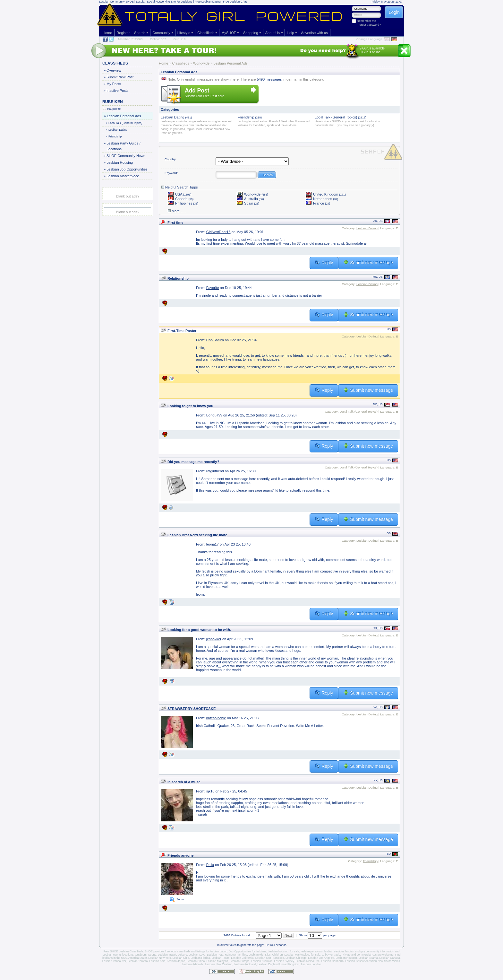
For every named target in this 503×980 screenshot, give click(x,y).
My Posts (114, 84)
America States (138, 958)
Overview (114, 70)
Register (123, 33)
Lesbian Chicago (296, 958)
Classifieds (206, 33)
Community (161, 33)
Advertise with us (315, 33)
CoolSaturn (215, 340)
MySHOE (229, 33)
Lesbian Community (112, 2)
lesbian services (334, 951)
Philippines (183, 203)
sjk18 (210, 791)
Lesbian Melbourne (307, 961)
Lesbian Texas (220, 958)
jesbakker (214, 639)
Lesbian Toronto (138, 961)
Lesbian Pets (215, 955)
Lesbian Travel (167, 955)
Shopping (251, 33)
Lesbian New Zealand (219, 964)
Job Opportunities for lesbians (248, 951)
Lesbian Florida (200, 958)
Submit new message (368, 262)
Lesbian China (196, 961)
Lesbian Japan (176, 961)
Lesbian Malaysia (217, 961)
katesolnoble (216, 718)
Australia (250, 199)
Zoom (180, 899)
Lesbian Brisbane (356, 961)
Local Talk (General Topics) (124, 123)
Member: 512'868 (130, 39)
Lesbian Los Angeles (321, 958)
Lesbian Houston (346, 958)
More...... (177, 211)
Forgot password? (369, 25)
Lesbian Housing (119, 162)
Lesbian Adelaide (193, 964)
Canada (181, 199)
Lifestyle (184, 33)
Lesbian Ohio (181, 958)
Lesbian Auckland (245, 964)
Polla (210, 865)
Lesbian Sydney (284, 961)
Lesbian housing (278, 951)
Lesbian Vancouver (114, 961)
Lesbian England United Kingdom (279, 964)
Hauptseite (112, 109)
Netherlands (322, 199)
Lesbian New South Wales (384, 961)
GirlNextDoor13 (218, 232)
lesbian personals (312, 951)
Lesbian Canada (390, 958)
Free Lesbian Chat (235, 2)
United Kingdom (326, 194)
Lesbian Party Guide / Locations (123, 146)
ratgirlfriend (215, 471)
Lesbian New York (159, 958)
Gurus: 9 (180, 39)
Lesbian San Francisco (270, 958)
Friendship (114, 136)
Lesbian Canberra (332, 961)
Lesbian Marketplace (123, 176)
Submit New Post (120, 77)
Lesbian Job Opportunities (127, 169)
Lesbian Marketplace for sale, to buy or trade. (313, 955)
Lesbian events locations (118, 955)
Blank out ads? (128, 196)
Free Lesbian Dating (208, 2)
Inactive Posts (117, 91)
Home (107, 33)
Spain (248, 203)
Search (140, 33)
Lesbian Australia (262, 961)
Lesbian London (311, 964)
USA (180, 194)
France (318, 203)
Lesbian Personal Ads (124, 116)
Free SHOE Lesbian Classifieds (123, 951)
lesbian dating (218, 951)
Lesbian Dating (117, 130)
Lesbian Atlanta (368, 958)
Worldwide (252, 194)
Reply (324, 262)
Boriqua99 (214, 415)
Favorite (213, 288)
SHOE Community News (126, 156)
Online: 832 (158, 39)
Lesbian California (242, 958)
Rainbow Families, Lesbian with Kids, (248, 955)
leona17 (213, 544)
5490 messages (269, 79)
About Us (273, 33)
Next (288, 935)
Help (290, 33)
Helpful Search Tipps (180, 187)
